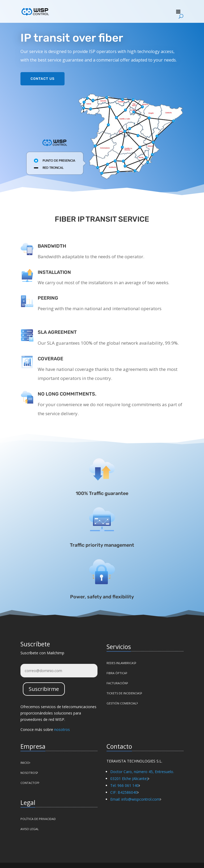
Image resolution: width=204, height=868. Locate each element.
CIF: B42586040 (124, 792)
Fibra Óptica (116, 673)
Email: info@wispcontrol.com (135, 799)
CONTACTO (29, 783)
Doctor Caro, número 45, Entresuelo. (142, 772)
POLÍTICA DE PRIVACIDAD (38, 819)
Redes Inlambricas (121, 663)
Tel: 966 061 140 (124, 785)
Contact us (42, 78)
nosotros (62, 729)
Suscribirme (44, 689)
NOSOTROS (29, 773)
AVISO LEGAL (30, 829)
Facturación (117, 683)
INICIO (25, 763)
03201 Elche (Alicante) (129, 779)
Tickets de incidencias (124, 693)
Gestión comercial (122, 703)
